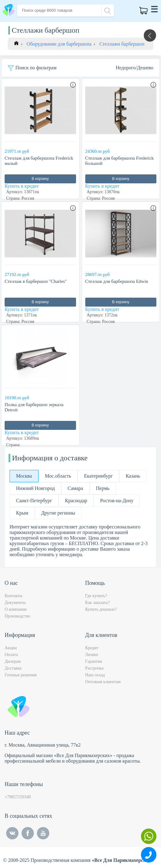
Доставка (13, 668)
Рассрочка (95, 668)
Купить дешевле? (101, 609)
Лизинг (92, 655)
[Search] (107, 10)
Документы (15, 603)
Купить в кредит (22, 186)
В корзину (40, 179)
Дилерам (13, 661)
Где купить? (96, 596)
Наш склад (95, 675)
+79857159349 (18, 797)
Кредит (92, 648)
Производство (17, 616)
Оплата (11, 655)
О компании (16, 609)
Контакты (14, 596)
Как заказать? (98, 603)
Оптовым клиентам (103, 682)
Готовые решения (21, 675)
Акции (11, 648)
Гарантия (94, 661)
